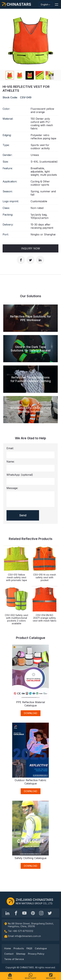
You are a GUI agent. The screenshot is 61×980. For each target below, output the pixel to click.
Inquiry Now (31, 248)
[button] (56, 4)
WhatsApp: (20, 475)
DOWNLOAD (31, 713)
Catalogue (41, 948)
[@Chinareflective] (50, 913)
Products (19, 948)
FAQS (29, 948)
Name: (10, 462)
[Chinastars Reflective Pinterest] (33, 913)
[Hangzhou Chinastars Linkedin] (7, 913)
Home (8, 948)
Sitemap (21, 954)
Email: (10, 448)
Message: (12, 488)
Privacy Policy (36, 954)
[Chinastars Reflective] (24, 913)
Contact (9, 954)
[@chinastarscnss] (16, 913)
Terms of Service (14, 959)
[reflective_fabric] (41, 913)
